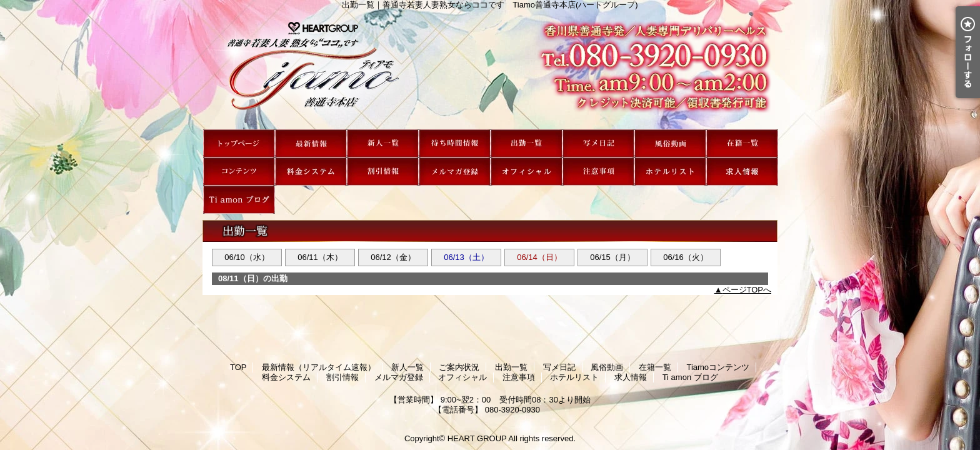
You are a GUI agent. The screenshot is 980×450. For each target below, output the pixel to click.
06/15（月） (612, 257)
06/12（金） (393, 257)
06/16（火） (686, 257)
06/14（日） (539, 257)
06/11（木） (320, 257)
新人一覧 (383, 143)
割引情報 (383, 172)
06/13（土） (466, 257)
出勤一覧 (527, 143)
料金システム (311, 172)
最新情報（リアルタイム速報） (311, 143)
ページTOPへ (747, 290)
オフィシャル (527, 172)
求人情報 (742, 172)
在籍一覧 (742, 143)
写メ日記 (598, 143)
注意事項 (598, 172)
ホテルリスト (670, 172)
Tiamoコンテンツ (239, 172)
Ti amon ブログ (239, 200)
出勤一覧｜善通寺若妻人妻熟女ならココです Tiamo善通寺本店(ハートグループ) (490, 69)
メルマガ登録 (455, 172)
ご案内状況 (455, 143)
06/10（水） (247, 257)
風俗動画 (670, 143)
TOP (239, 143)
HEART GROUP (477, 438)
